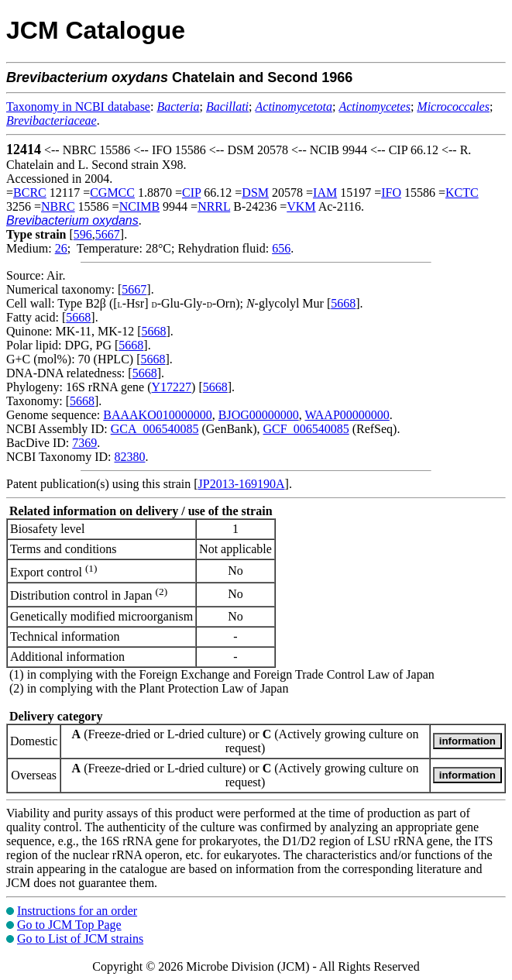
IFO (391, 193)
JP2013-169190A (242, 484)
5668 (343, 303)
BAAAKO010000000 (157, 415)
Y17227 (172, 387)
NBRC (58, 206)
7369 (84, 443)
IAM (325, 193)
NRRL (214, 206)
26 (61, 248)
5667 (108, 234)
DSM (255, 193)
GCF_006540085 (306, 429)
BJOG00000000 (259, 415)
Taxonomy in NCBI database (78, 107)
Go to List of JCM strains (80, 939)
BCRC (30, 193)
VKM (301, 206)
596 (83, 234)
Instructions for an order (77, 911)
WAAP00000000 (347, 415)
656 (281, 248)
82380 (129, 457)
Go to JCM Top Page (69, 925)
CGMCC (112, 193)
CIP (191, 193)
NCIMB (139, 206)
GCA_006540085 (155, 429)
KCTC (462, 193)
